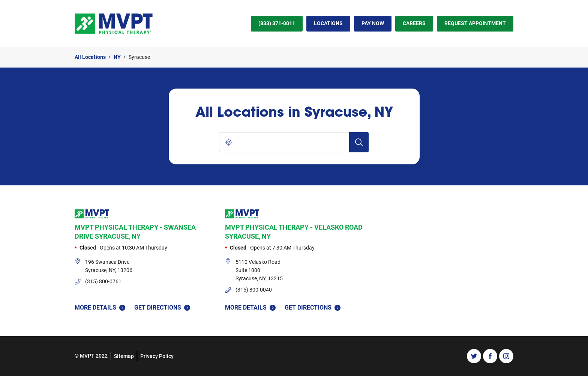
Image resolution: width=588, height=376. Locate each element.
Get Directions (162, 307)
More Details (100, 308)
